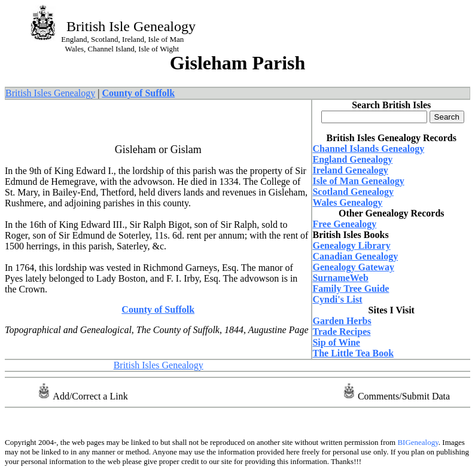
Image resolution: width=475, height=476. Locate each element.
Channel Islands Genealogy (368, 149)
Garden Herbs (342, 321)
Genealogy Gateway (353, 267)
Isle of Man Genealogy (358, 181)
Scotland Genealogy (353, 192)
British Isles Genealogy (50, 93)
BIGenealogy (417, 442)
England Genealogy (352, 159)
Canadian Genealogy (355, 256)
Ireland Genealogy (350, 170)
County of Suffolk (158, 309)
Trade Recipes (341, 332)
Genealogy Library (351, 245)
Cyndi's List (337, 299)
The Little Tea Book (353, 353)
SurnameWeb (340, 278)
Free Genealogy (344, 224)
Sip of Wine (336, 342)
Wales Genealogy (347, 202)
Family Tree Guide (351, 289)
